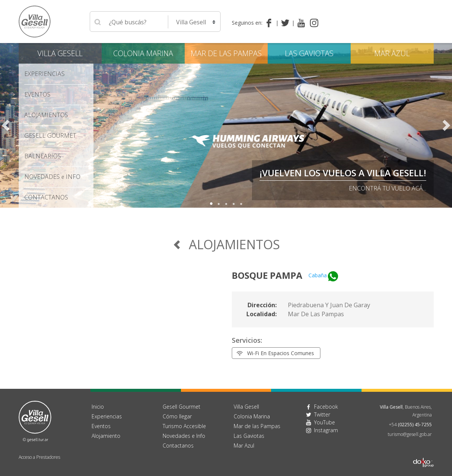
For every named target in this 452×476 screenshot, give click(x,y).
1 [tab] (211, 204)
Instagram (326, 430)
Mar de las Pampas (226, 53)
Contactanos (178, 446)
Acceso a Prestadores (39, 457)
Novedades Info (52, 177)
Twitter (322, 414)
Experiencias (44, 74)
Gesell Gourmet (50, 135)
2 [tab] (219, 204)
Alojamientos (46, 115)
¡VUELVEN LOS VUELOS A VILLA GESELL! (343, 173)
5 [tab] (241, 204)
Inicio (98, 407)
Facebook (326, 407)
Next (446, 125)
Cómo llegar (177, 416)
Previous (6, 125)
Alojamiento (106, 436)
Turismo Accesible (184, 426)
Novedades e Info (184, 436)
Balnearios (43, 156)
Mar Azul (392, 53)
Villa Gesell (60, 53)
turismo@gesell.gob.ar (410, 434)
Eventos (37, 94)
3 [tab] (226, 204)
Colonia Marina (143, 53)
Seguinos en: (247, 23)
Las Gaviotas (309, 53)
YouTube (325, 422)
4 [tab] (234, 204)
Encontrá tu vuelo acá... (388, 188)
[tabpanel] (226, 125)
